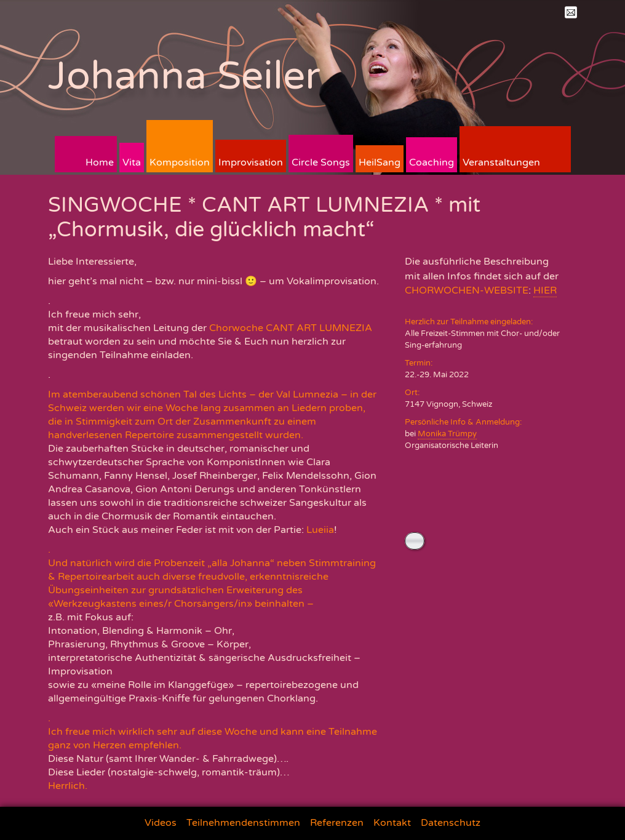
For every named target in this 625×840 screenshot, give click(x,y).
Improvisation (251, 162)
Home (100, 162)
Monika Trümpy (447, 434)
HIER (545, 290)
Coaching (432, 162)
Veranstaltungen (501, 162)
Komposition (180, 162)
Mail (571, 12)
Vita (132, 162)
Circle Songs (321, 162)
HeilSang (380, 162)
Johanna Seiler (184, 76)
